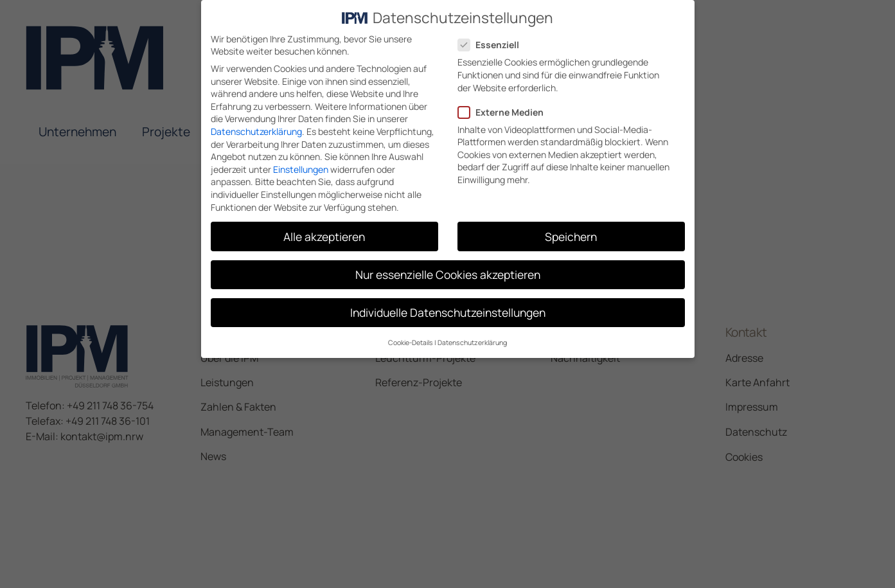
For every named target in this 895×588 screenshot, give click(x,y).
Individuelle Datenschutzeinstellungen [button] (448, 311)
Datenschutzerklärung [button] (472, 342)
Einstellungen (301, 168)
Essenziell (492, 44)
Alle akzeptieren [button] (324, 235)
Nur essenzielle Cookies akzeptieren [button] (448, 273)
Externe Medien (505, 111)
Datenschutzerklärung (256, 131)
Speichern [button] (571, 235)
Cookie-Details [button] (411, 342)
